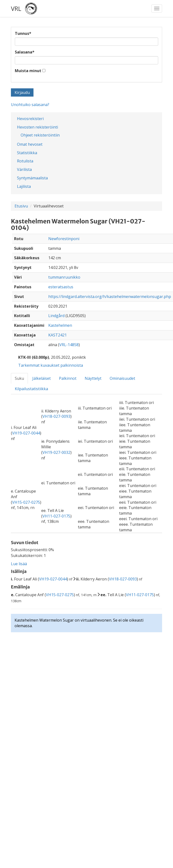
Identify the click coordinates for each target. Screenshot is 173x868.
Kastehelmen (60, 325)
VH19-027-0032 (56, 452)
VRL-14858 (69, 345)
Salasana (25, 52)
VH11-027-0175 (56, 516)
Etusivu (21, 206)
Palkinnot (68, 378)
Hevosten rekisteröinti (37, 127)
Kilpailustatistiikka (31, 389)
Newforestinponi (64, 239)
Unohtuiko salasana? (30, 105)
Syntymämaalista (32, 178)
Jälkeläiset (41, 378)
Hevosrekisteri (30, 119)
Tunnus (23, 33)
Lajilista (24, 186)
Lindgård (56, 316)
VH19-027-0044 (26, 433)
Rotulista (25, 161)
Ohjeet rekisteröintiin (40, 135)
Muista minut (28, 71)
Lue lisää (19, 564)
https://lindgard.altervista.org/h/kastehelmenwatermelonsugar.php (110, 297)
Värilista (24, 169)
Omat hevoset (30, 144)
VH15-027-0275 (26, 502)
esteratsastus (61, 287)
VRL (16, 8)
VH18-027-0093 (56, 416)
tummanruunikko (64, 277)
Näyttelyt (93, 378)
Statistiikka (27, 153)
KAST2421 (58, 335)
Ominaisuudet (122, 378)
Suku (19, 378)
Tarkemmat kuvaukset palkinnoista (51, 365)
